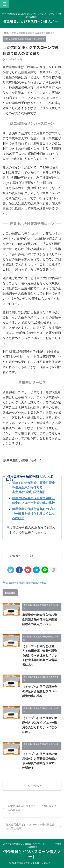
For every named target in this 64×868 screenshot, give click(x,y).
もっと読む (34, 786)
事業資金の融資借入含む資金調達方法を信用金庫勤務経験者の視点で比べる (40, 620)
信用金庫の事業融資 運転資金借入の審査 (26, 583)
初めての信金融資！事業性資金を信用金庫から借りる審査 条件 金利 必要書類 (33, 487)
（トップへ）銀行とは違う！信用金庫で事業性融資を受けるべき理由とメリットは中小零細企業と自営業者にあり (40, 655)
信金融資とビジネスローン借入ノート (32, 21)
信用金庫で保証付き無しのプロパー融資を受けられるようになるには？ (33, 514)
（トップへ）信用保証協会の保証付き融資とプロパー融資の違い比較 (40, 691)
